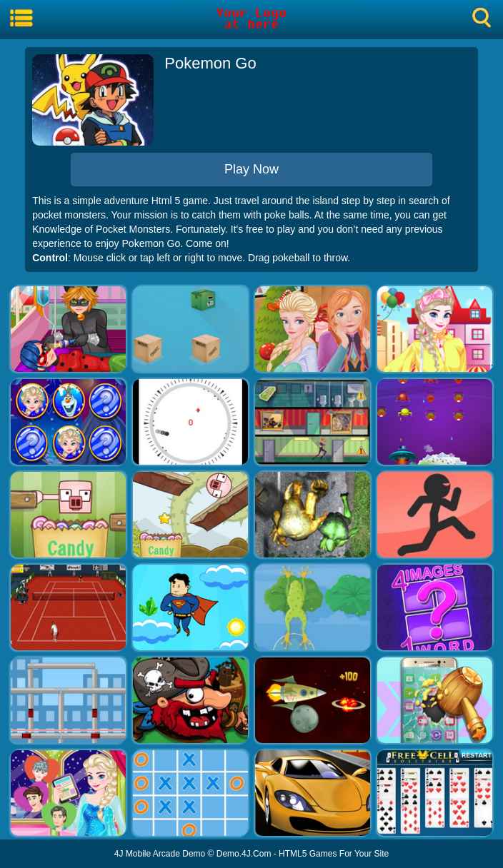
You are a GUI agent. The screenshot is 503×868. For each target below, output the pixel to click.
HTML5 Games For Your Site (334, 854)
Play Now (251, 169)
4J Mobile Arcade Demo (160, 854)
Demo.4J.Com (244, 854)
